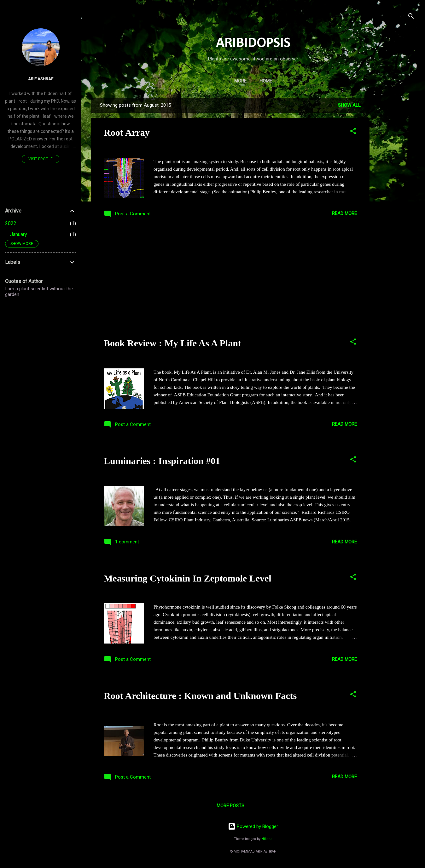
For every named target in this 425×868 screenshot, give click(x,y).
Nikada (267, 839)
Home (253, 81)
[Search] (411, 17)
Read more (344, 213)
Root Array (127, 132)
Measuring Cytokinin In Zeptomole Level (188, 578)
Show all (349, 105)
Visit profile (41, 159)
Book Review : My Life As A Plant (172, 343)
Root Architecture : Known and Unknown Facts (200, 696)
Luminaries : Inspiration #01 (162, 461)
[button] (353, 132)
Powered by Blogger (253, 826)
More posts (230, 806)
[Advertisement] (395, 192)
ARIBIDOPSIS (253, 43)
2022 (11, 223)
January (19, 234)
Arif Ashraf (41, 79)
